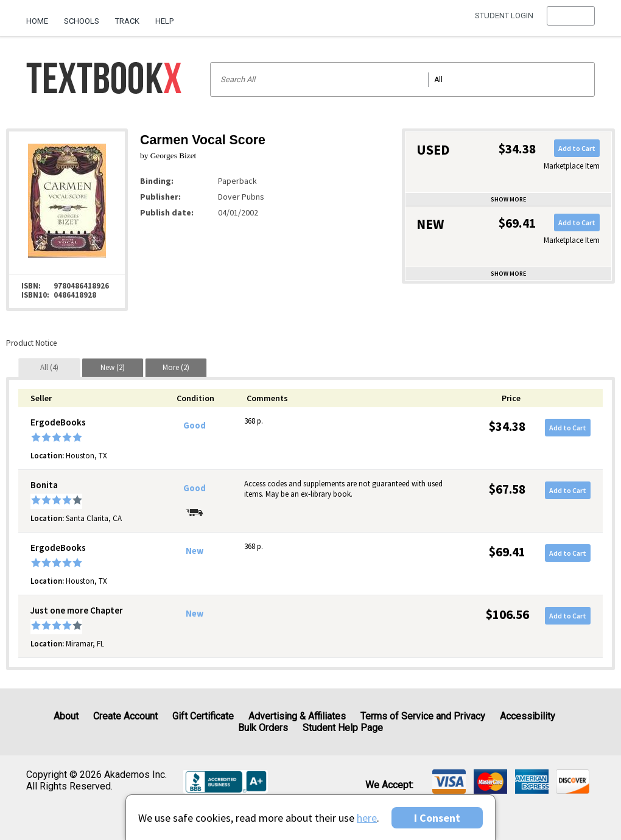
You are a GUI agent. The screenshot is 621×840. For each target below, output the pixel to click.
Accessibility (528, 716)
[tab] (49, 367)
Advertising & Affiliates (297, 716)
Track (127, 21)
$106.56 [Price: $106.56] (507, 614)
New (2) (113, 367)
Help (164, 21)
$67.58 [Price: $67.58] (507, 489)
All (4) (49, 367)
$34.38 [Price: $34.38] (507, 426)
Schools (82, 21)
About (66, 716)
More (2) (176, 367)
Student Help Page (343, 728)
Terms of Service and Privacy (423, 716)
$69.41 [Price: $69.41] (507, 552)
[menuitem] (41, 16)
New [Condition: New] (195, 551)
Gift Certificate (203, 716)
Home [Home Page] (37, 21)
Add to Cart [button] (577, 148)
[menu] (571, 21)
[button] (571, 21)
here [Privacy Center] (367, 818)
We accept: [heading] (389, 785)
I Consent (437, 818)
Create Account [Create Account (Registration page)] (125, 716)
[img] (449, 782)
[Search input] (403, 79)
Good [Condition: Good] (195, 425)
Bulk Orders (263, 728)
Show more (508, 199)
